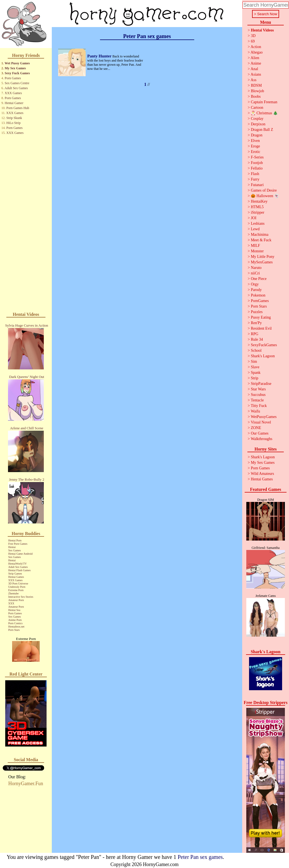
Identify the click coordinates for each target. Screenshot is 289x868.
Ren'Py (256, 323)
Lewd (255, 229)
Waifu (255, 411)
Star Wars (258, 389)
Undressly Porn (17, 587)
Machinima (260, 235)
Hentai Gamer (14, 103)
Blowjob (257, 91)
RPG (254, 334)
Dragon (256, 135)
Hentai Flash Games (19, 570)
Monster (257, 251)
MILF (255, 246)
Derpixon (258, 124)
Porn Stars (14, 630)
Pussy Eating (261, 317)
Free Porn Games (18, 544)
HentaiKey (259, 201)
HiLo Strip (13, 123)
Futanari (257, 185)
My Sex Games (15, 68)
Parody (256, 290)
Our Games (260, 433)
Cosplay (257, 119)
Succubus (258, 395)
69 (253, 41)
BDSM (256, 85)
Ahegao (257, 52)
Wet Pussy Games (17, 63)
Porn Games (13, 78)
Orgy (255, 284)
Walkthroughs (261, 439)
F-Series (257, 157)
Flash (255, 174)
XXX (11, 603)
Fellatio (257, 168)
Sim (254, 362)
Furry (255, 179)
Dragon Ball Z (262, 130)
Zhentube (13, 593)
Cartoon (257, 108)
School (256, 350)
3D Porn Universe (18, 583)
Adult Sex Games (16, 88)
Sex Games (14, 550)
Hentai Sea (14, 610)
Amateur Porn (16, 600)
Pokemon (258, 295)
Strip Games (15, 574)
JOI (253, 218)
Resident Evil (261, 328)
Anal (254, 69)
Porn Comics (15, 623)
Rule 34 (257, 339)
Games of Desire (264, 190)
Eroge (255, 146)
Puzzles (257, 312)
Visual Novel (261, 422)
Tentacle (257, 400)
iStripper (257, 212)
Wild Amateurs (262, 474)
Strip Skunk (14, 118)
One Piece (259, 279)
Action (256, 47)
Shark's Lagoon (263, 356)
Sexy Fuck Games (17, 73)
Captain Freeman (264, 102)
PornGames (260, 301)
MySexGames (262, 262)
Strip (254, 378)
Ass (254, 80)
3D (253, 36)
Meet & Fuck (261, 240)
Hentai (12, 547)
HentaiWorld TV (17, 564)
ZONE (256, 428)
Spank (256, 373)
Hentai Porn (15, 540)
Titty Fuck (259, 406)
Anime (256, 63)
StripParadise (261, 384)
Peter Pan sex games (200, 857)
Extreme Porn (16, 590)
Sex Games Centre (17, 83)
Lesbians (258, 223)
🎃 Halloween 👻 (265, 196)
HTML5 (257, 207)
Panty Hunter (100, 56)
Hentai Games (16, 577)
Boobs (256, 96)
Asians (256, 74)
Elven (255, 141)
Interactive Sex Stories (21, 597)
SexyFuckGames (264, 345)
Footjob (257, 163)
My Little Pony (263, 257)
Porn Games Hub (18, 108)
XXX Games (13, 93)
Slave (255, 367)
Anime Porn (15, 620)
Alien (255, 58)
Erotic (255, 152)
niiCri (255, 273)
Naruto (256, 268)
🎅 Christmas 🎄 (264, 113)
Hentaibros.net (16, 627)
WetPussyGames (264, 417)
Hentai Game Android (20, 554)
